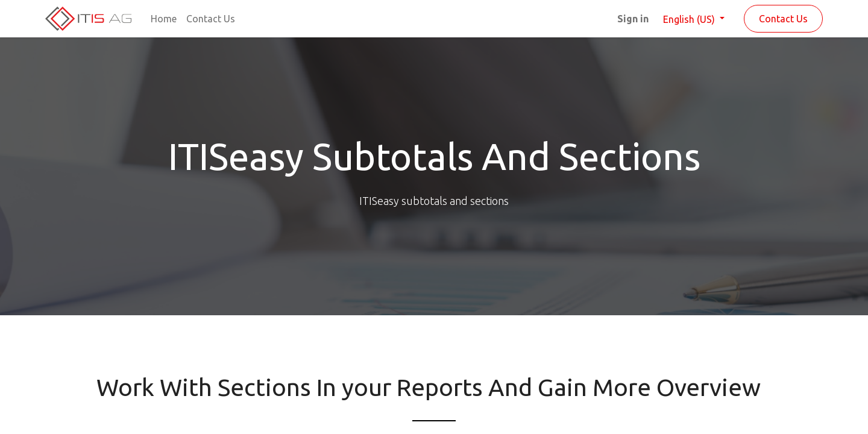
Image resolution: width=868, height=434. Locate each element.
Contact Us (783, 19)
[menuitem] (164, 19)
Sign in (633, 19)
